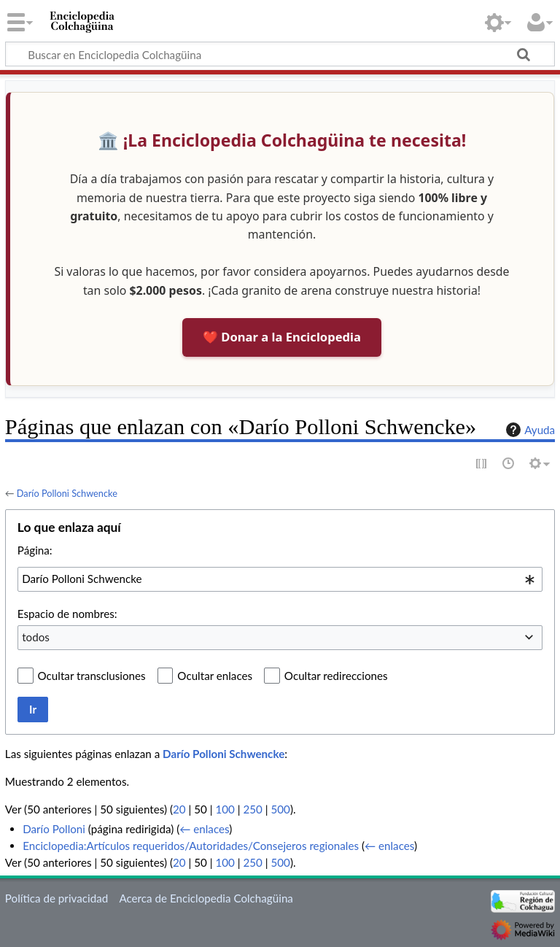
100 (225, 809)
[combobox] (280, 579)
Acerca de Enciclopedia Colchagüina (206, 898)
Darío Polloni (54, 829)
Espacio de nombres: (67, 614)
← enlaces (204, 829)
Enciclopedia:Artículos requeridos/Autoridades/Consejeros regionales (191, 846)
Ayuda (529, 430)
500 (281, 809)
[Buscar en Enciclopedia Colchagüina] (280, 54)
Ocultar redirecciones (336, 676)
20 (179, 809)
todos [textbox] (36, 637)
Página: (35, 550)
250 (252, 809)
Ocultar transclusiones (92, 676)
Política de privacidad (57, 898)
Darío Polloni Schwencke (67, 493)
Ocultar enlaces (215, 676)
